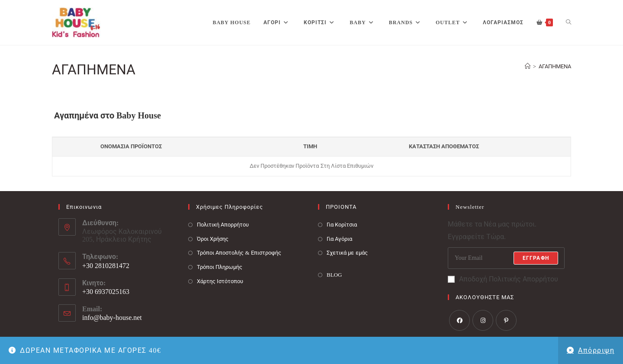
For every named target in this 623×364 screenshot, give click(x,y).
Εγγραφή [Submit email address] (536, 258)
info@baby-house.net (112, 318)
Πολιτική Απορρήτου (223, 225)
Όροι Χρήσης (213, 239)
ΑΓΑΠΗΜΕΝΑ (555, 66)
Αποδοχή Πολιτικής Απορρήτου (503, 279)
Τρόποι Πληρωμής (220, 267)
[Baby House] (528, 66)
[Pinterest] (506, 320)
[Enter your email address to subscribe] (506, 258)
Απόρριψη (596, 350)
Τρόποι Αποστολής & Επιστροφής (239, 253)
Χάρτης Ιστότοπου (220, 281)
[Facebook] (459, 320)
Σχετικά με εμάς (347, 253)
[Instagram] (483, 320)
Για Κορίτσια (342, 225)
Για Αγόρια (339, 239)
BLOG (334, 275)
